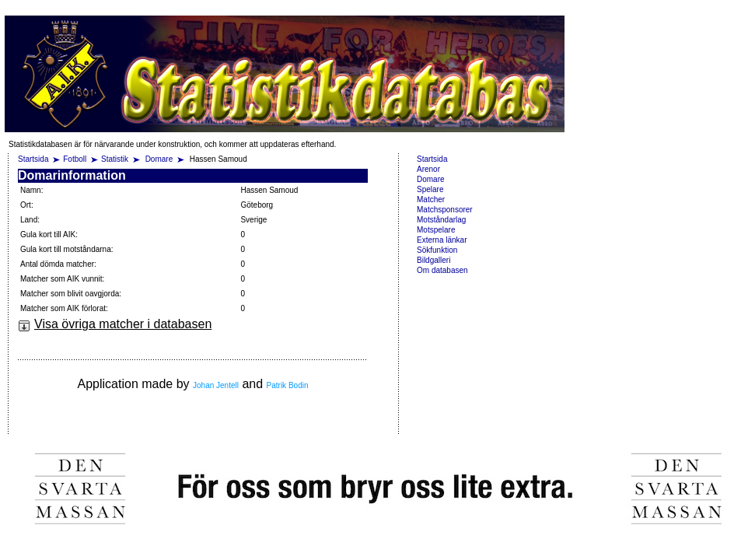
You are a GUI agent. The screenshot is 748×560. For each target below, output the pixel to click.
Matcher (431, 199)
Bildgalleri (433, 260)
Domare (160, 159)
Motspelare (436, 230)
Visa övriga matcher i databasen (115, 324)
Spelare (430, 189)
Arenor (428, 169)
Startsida (33, 159)
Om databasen (442, 270)
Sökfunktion (437, 250)
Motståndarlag (441, 220)
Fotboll (75, 159)
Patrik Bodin (288, 385)
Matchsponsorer (445, 210)
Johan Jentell (216, 385)
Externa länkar (442, 240)
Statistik (115, 159)
